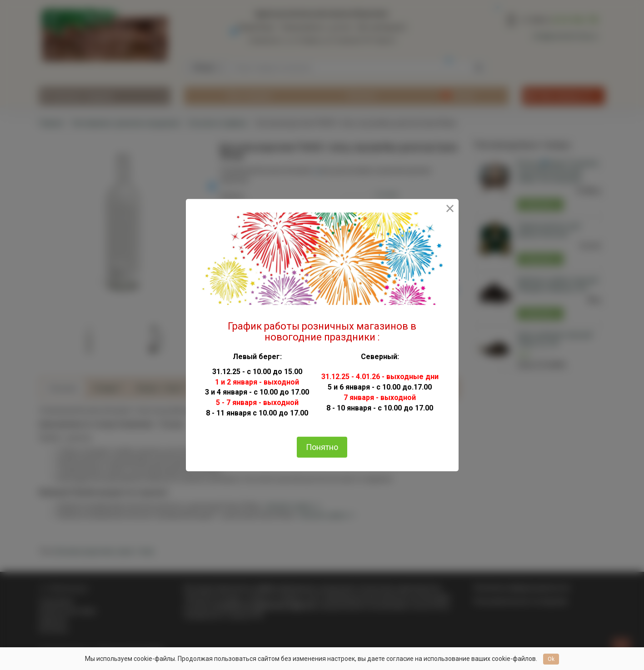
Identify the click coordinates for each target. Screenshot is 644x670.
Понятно (322, 447)
